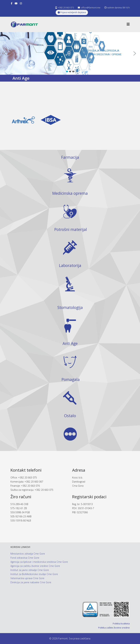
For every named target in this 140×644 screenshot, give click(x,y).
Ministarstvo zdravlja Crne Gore (28, 554)
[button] (5, 53)
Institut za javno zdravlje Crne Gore (30, 570)
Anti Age (70, 344)
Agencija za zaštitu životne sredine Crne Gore (35, 566)
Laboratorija (70, 266)
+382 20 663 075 (66, 8)
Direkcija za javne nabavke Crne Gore (31, 582)
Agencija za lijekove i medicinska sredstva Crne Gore (39, 562)
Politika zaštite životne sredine (114, 628)
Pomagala (71, 380)
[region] (70, 53)
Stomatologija (70, 307)
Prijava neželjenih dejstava (72, 12)
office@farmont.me (91, 8)
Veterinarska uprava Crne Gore (27, 578)
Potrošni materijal (71, 229)
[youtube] (16, 3)
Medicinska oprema (70, 193)
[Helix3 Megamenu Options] (128, 24)
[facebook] (12, 3)
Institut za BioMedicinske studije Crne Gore (34, 574)
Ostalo (70, 416)
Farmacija (70, 157)
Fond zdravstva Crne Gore (25, 558)
